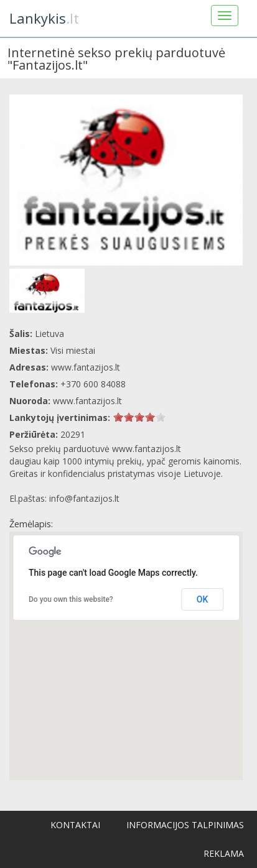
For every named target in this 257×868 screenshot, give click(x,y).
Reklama (224, 853)
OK (203, 599)
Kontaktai (75, 825)
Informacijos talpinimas (185, 825)
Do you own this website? (71, 599)
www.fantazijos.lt (87, 401)
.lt (44, 18)
